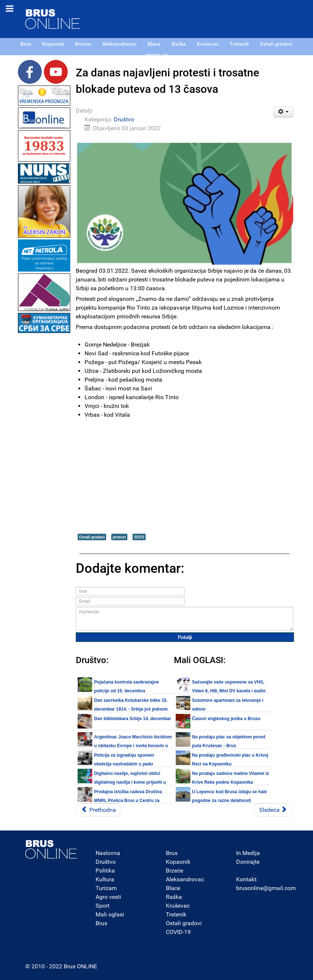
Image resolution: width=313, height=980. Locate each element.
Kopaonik (178, 862)
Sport (103, 906)
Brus (101, 923)
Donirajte (248, 862)
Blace (173, 888)
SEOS (139, 537)
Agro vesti (108, 897)
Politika (105, 871)
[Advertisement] (44, 444)
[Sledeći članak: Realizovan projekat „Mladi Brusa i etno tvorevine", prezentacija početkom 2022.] (273, 810)
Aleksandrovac (185, 879)
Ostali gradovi (92, 537)
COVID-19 (178, 932)
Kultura (105, 879)
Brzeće (174, 871)
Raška (174, 897)
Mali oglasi (110, 914)
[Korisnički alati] (284, 112)
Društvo (124, 119)
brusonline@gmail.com (266, 888)
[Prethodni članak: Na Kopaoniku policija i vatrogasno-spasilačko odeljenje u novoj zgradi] (99, 810)
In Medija (248, 853)
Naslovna (108, 853)
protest (119, 537)
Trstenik (176, 914)
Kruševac (178, 906)
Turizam (106, 888)
